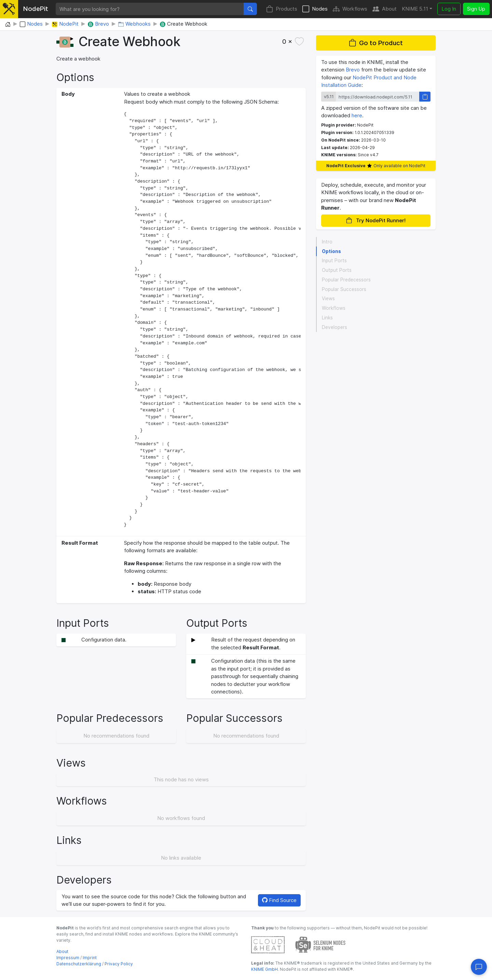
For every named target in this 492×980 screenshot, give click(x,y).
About (385, 9)
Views (328, 299)
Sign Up (476, 9)
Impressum (68, 958)
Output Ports (337, 270)
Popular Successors (344, 289)
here (357, 115)
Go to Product (376, 43)
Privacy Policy (119, 964)
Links (327, 318)
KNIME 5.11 (415, 9)
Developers (334, 327)
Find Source (279, 900)
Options (331, 251)
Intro (327, 242)
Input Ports (334, 261)
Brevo (353, 70)
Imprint (90, 958)
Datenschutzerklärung (79, 964)
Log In (449, 9)
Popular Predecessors (346, 280)
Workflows (350, 9)
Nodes (315, 9)
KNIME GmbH (264, 969)
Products (282, 9)
